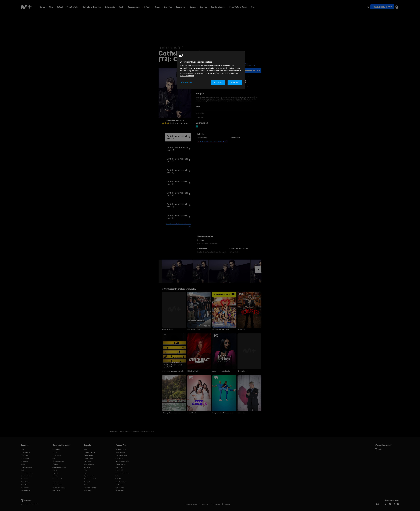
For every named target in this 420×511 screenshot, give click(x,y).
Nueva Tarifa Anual (121, 482)
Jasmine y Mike (202, 137)
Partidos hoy (88, 491)
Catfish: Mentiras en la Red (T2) (177, 149)
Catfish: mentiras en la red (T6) (177, 194)
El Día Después (88, 461)
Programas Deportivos (59, 488)
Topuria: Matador (89, 476)
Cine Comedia (25, 458)
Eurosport (87, 482)
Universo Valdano (89, 464)
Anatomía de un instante (59, 467)
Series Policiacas (26, 479)
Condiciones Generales (122, 461)
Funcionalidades (218, 7)
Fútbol (60, 7)
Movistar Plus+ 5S (120, 464)
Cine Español (25, 455)
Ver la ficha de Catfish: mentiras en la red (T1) (212, 141)
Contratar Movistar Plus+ (123, 473)
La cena (55, 452)
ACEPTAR (235, 82)
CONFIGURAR (187, 82)
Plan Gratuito (73, 7)
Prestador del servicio (191, 504)
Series (42, 7)
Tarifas (117, 476)
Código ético (119, 467)
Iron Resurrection (194, 329)
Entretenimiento (26, 491)
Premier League (89, 458)
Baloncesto (110, 7)
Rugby (157, 7)
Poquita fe (55, 473)
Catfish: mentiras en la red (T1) (177, 137)
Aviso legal (205, 504)
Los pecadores (57, 455)
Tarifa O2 (118, 479)
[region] (211, 70)
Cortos (193, 7)
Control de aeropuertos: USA (173, 371)
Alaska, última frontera (171, 413)
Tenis (121, 7)
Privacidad (217, 504)
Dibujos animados (58, 485)
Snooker (86, 485)
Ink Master (241, 329)
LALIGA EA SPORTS (89, 455)
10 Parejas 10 (242, 371)
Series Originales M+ (27, 473)
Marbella (55, 476)
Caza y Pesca (56, 491)
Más (253, 7)
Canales (203, 7)
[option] (177, 271)
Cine (51, 7)
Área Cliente (119, 458)
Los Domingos (56, 449)
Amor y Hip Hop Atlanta (221, 371)
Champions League (89, 452)
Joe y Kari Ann (235, 137)
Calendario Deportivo (90, 488)
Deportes (168, 7)
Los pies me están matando (223, 413)
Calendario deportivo (92, 7)
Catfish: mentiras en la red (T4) (177, 171)
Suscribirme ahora (382, 7)
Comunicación (120, 488)
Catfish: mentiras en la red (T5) (177, 183)
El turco (55, 470)
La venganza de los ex (221, 329)
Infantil (147, 7)
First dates (241, 413)
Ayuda (378, 449)
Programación (120, 491)
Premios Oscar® (57, 479)
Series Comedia (25, 482)
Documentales (134, 7)
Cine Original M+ (26, 452)
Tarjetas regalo (120, 485)
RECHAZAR (218, 82)
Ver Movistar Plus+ (121, 449)
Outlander (55, 464)
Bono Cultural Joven (238, 7)
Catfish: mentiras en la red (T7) (177, 205)
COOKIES (228, 504)
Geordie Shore (168, 329)
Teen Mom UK (192, 413)
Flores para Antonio (58, 461)
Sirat (54, 458)
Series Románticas (26, 476)
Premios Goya (56, 482)
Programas (181, 7)
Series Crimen (25, 485)
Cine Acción (24, 461)
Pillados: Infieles (193, 371)
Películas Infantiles (26, 467)
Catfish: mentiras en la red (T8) (177, 217)
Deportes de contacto (90, 479)
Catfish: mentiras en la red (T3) (177, 160)
